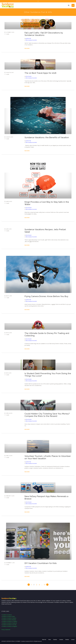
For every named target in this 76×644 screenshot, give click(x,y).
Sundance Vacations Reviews (9, 620)
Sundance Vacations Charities (9, 618)
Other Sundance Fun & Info (31, 40)
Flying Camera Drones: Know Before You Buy (46, 296)
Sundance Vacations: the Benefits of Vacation (47, 137)
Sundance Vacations (7, 615)
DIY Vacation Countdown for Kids (41, 563)
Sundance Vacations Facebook (9, 623)
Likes (8, 34)
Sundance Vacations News (8, 616)
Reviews (67, 640)
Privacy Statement (6, 630)
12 (45, 584)
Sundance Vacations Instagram (10, 626)
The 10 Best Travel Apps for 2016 (40, 73)
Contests (61, 640)
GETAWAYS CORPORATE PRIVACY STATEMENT (11, 641)
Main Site (44, 640)
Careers (73, 640)
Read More (27, 48)
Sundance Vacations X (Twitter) (10, 621)
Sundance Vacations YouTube (9, 625)
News (50, 640)
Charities (55, 640)
